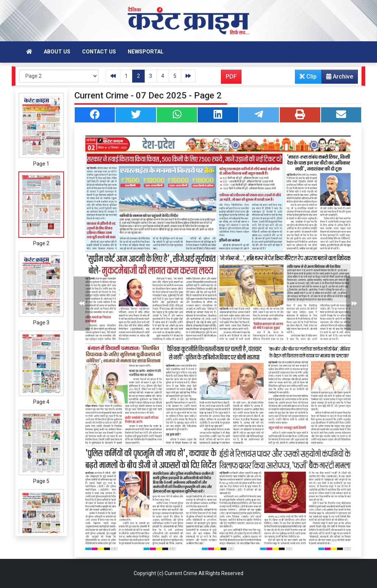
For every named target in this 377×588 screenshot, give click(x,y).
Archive (337, 78)
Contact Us (99, 52)
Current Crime (181, 573)
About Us (57, 52)
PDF (231, 76)
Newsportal (146, 52)
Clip (308, 76)
